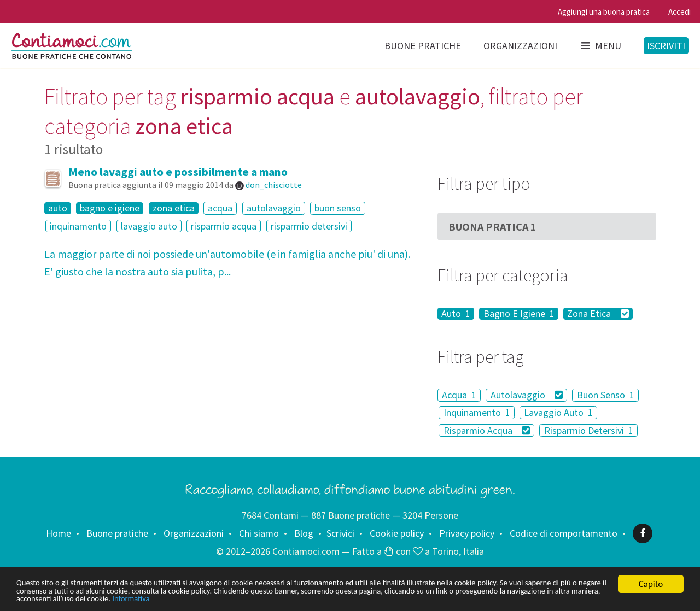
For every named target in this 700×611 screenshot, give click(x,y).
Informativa (343, 599)
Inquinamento (477, 412)
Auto (456, 314)
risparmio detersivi (309, 226)
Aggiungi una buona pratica (604, 12)
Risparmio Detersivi (589, 430)
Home (59, 533)
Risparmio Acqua (487, 430)
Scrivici (340, 533)
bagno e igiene (110, 208)
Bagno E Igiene (519, 314)
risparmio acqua (224, 226)
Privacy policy (467, 533)
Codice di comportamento (564, 533)
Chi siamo (259, 533)
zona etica (174, 208)
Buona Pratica (492, 227)
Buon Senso (606, 395)
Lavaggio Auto (558, 412)
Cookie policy (397, 533)
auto (58, 208)
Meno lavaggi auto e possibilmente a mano (178, 172)
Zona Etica (598, 314)
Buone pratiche (423, 46)
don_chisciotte (274, 185)
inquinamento (78, 226)
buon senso (338, 208)
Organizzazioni (520, 46)
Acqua (459, 395)
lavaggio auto (149, 226)
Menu (600, 46)
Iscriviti (666, 46)
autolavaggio (274, 208)
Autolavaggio (527, 395)
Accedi (679, 12)
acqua (220, 208)
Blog (304, 533)
